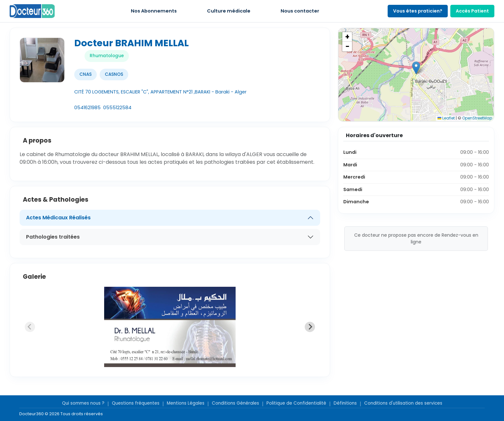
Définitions (345, 403)
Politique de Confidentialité (296, 403)
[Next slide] (310, 327)
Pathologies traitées (53, 237)
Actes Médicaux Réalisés (58, 218)
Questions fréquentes (136, 403)
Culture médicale (229, 11)
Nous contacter (300, 11)
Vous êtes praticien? (418, 11)
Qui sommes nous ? (83, 403)
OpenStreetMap (477, 118)
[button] (416, 68)
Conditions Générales (235, 403)
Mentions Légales (186, 403)
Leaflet (446, 118)
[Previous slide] (30, 327)
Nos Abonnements (154, 11)
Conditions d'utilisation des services (403, 403)
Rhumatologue (107, 56)
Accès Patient (472, 11)
